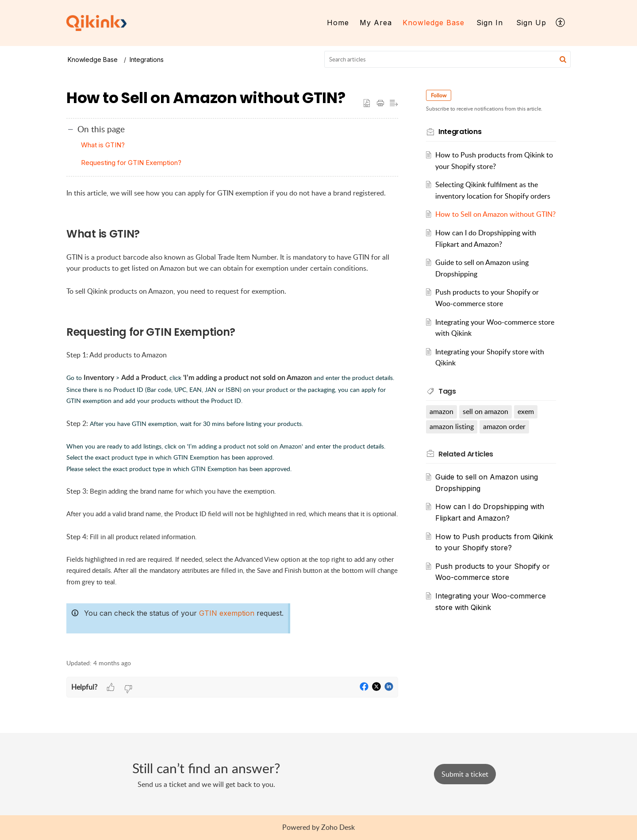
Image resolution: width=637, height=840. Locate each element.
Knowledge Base (434, 23)
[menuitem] (338, 23)
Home (338, 23)
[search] (448, 59)
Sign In (490, 23)
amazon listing (452, 438)
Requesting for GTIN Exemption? (131, 163)
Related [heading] (466, 465)
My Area (376, 23)
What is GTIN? (103, 145)
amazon (442, 423)
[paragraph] (232, 418)
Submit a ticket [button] (465, 774)
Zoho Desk (338, 827)
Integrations (147, 59)
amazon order (505, 438)
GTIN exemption (227, 613)
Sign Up (531, 23)
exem (526, 423)
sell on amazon (486, 423)
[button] (561, 23)
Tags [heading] (448, 402)
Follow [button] (439, 95)
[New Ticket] (465, 774)
